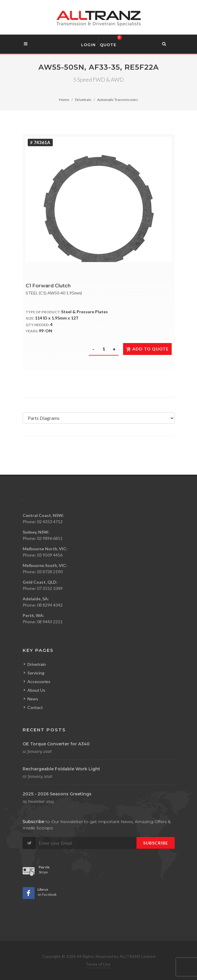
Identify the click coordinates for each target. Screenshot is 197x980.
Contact (35, 707)
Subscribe (156, 843)
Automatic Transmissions (118, 100)
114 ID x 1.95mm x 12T (57, 318)
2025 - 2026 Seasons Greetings (57, 794)
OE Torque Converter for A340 (56, 744)
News (33, 699)
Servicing (36, 673)
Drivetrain (83, 100)
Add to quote (147, 349)
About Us (36, 690)
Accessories (39, 681)
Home (64, 100)
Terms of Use (98, 964)
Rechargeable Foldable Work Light (61, 769)
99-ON (45, 331)
